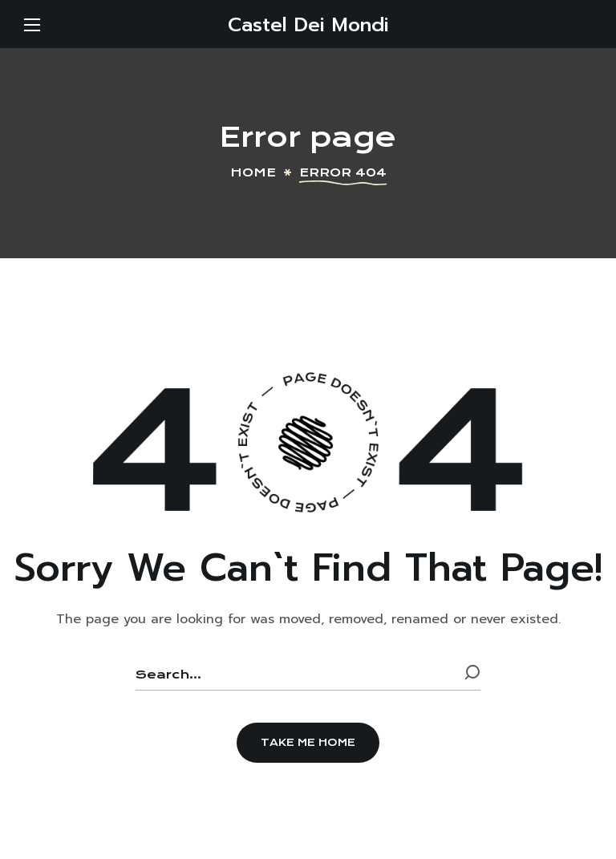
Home (253, 172)
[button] (308, 743)
